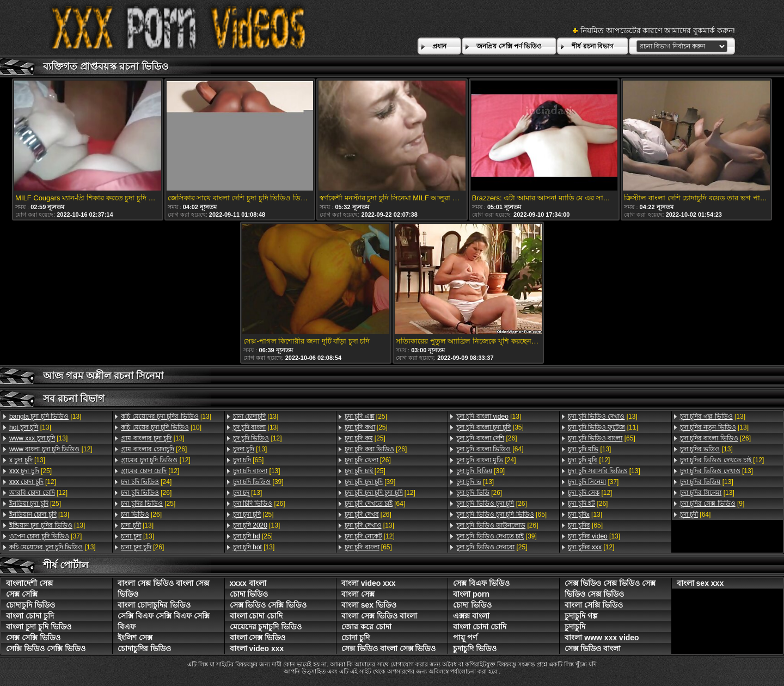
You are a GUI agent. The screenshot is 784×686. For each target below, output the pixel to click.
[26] (154, 449)
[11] (603, 427)
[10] (161, 427)
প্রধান (439, 46)
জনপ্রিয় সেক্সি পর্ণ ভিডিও (509, 46)
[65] (249, 460)
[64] (375, 504)
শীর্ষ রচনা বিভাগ (593, 46)
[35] (490, 427)
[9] (712, 504)
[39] (258, 482)
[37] (45, 536)
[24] (146, 482)
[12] (51, 449)
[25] (30, 471)
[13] (45, 416)
